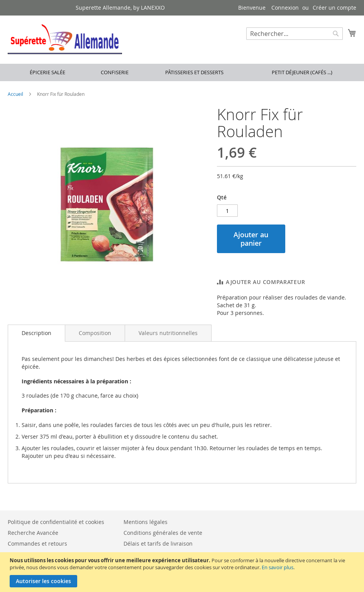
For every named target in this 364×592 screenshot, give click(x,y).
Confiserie (115, 72)
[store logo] (65, 39)
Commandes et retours (37, 544)
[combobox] (295, 34)
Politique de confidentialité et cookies (56, 522)
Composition (95, 333)
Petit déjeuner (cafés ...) (302, 72)
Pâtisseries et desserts (194, 72)
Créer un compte (334, 8)
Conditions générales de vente (163, 533)
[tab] (36, 333)
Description (36, 333)
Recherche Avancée (33, 533)
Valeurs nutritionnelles (168, 333)
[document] (183, 572)
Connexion (285, 8)
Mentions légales (146, 522)
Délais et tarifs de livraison (158, 544)
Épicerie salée (47, 72)
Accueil (15, 94)
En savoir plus (278, 567)
